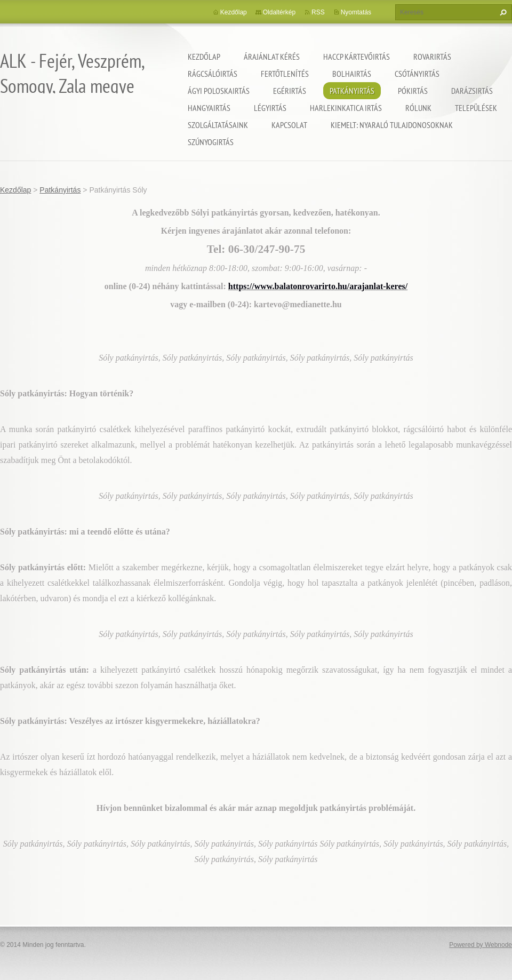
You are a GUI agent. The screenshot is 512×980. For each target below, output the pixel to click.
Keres (502, 12)
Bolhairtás (352, 74)
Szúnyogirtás (211, 142)
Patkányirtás (352, 91)
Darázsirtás (472, 91)
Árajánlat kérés (272, 57)
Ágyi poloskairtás (219, 91)
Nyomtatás (356, 12)
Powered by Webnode (481, 945)
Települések (476, 108)
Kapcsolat (289, 125)
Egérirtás (290, 91)
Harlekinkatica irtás (346, 108)
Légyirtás (270, 108)
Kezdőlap (204, 57)
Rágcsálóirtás (213, 74)
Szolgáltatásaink (218, 125)
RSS (318, 12)
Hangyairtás (209, 108)
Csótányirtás (417, 74)
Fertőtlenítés (285, 74)
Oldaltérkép (279, 12)
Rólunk (418, 108)
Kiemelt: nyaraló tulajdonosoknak (392, 125)
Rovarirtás (432, 57)
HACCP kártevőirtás (357, 57)
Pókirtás (413, 91)
